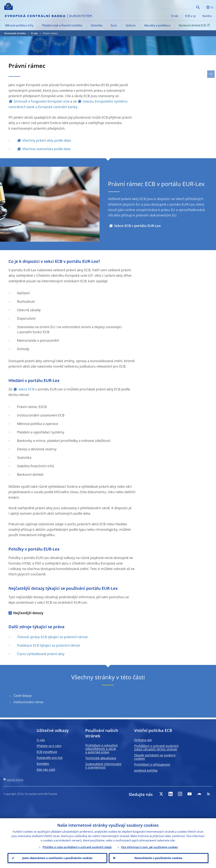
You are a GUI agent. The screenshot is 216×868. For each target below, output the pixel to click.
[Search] (178, 7)
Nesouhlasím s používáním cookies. (159, 858)
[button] (203, 7)
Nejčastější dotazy (28, 613)
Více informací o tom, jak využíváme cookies (149, 847)
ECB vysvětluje (47, 752)
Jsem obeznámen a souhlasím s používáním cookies (57, 858)
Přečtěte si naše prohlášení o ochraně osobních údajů (77, 847)
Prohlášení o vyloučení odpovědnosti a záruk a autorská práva (101, 749)
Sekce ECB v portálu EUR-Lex (137, 226)
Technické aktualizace (101, 758)
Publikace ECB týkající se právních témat (48, 645)
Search (198, 7)
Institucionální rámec (29, 702)
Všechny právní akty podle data (47, 140)
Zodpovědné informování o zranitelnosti (103, 766)
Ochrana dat (143, 740)
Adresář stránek (15, 780)
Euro (114, 25)
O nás (175, 16)
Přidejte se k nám (49, 746)
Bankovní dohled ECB (195, 25)
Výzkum (131, 25)
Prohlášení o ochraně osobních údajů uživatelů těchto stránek (156, 748)
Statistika (97, 25)
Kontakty (43, 764)
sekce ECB (26, 389)
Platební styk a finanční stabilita (62, 25)
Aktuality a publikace (157, 25)
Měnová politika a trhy (19, 25)
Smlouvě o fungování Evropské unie (42, 101)
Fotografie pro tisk (50, 758)
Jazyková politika (146, 770)
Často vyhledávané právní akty (41, 654)
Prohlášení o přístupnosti (152, 764)
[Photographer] (97, 239)
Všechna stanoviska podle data (46, 149)
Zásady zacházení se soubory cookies (155, 757)
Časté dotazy (23, 696)
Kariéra (207, 16)
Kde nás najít (46, 770)
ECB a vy (190, 16)
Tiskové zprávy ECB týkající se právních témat (52, 637)
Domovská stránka (15, 33)
